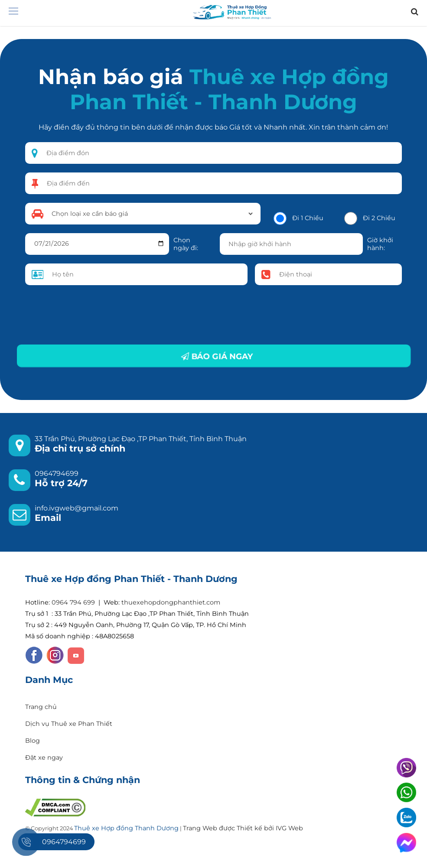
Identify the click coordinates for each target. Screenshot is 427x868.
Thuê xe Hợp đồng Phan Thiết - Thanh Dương (229, 89)
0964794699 (57, 473)
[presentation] (91, 315)
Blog (33, 741)
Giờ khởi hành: (380, 244)
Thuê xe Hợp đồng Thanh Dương (126, 828)
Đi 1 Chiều (308, 218)
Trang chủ (41, 707)
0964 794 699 (73, 602)
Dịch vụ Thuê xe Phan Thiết (69, 724)
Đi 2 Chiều (379, 218)
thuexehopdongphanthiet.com (171, 602)
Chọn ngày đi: (186, 244)
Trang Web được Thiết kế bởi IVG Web (243, 828)
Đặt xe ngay (44, 757)
